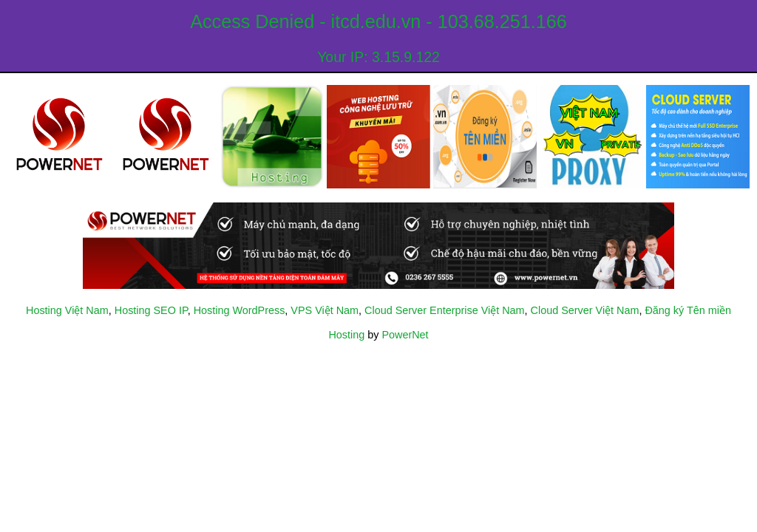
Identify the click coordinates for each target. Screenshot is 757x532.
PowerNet (405, 335)
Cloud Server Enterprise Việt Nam (444, 310)
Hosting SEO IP (151, 310)
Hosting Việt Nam (67, 310)
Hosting (346, 335)
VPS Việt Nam (325, 310)
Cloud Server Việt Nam (585, 310)
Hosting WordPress (240, 310)
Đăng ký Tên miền (688, 310)
